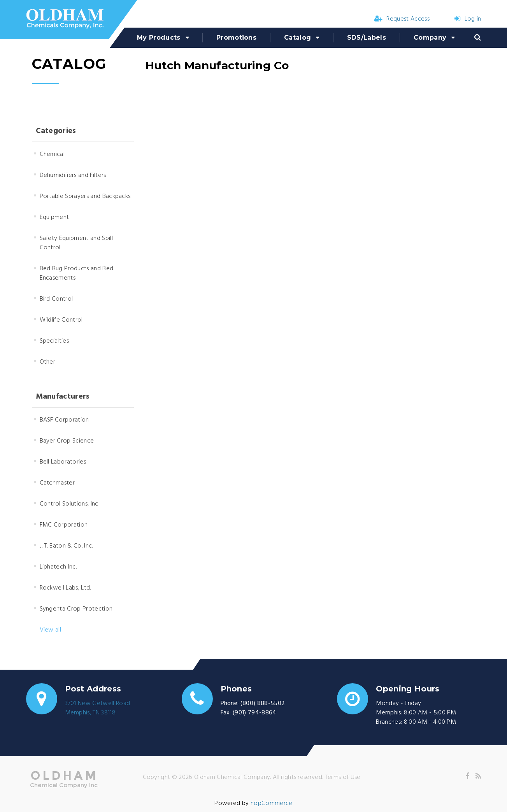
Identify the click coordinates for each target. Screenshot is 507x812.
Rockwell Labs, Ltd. (65, 588)
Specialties (54, 341)
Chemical (52, 154)
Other (48, 362)
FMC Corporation (64, 525)
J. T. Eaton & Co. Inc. (66, 546)
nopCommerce (272, 803)
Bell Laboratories (63, 462)
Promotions (236, 38)
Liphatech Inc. (58, 567)
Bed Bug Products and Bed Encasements (77, 273)
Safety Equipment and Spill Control (76, 243)
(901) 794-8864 (254, 713)
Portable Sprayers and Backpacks (85, 196)
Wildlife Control (61, 320)
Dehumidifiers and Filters (73, 175)
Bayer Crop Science (67, 441)
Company (430, 38)
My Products (159, 38)
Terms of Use (343, 777)
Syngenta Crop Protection (76, 609)
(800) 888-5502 (263, 703)
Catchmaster (57, 483)
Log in (468, 19)
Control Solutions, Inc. (69, 504)
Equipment (54, 217)
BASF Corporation (64, 420)
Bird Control (56, 299)
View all (51, 630)
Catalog (297, 38)
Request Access (402, 19)
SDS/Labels (367, 38)
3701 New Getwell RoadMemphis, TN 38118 (98, 708)
